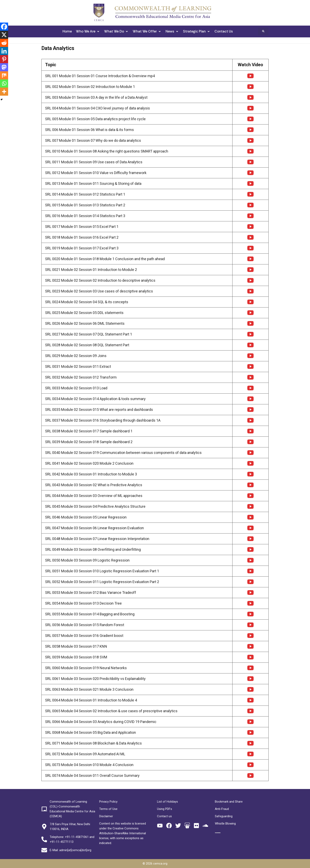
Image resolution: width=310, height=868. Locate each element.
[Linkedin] (4, 51)
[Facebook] (4, 27)
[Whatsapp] (4, 83)
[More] (4, 92)
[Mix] (4, 75)
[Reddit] (4, 43)
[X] (4, 35)
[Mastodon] (4, 67)
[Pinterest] (4, 59)
